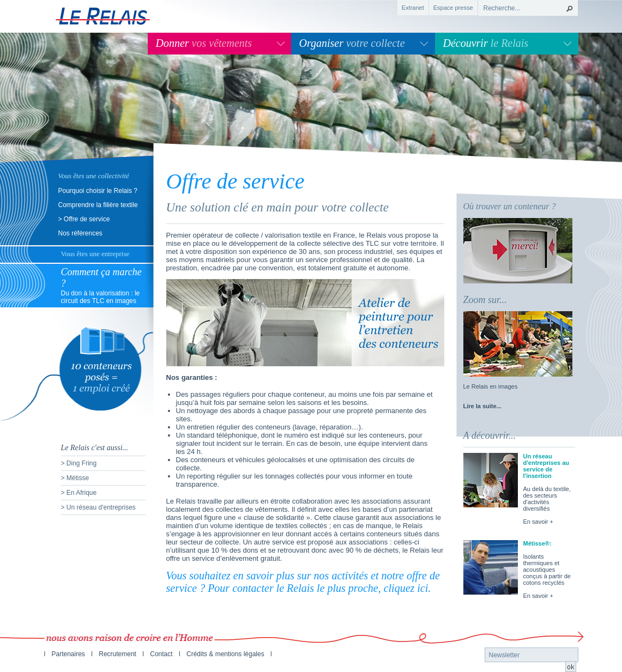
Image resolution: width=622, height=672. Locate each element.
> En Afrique (79, 493)
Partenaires (68, 654)
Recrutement (117, 654)
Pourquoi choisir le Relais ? (98, 191)
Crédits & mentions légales (225, 654)
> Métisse (75, 478)
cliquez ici (406, 588)
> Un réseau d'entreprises (98, 507)
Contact (161, 654)
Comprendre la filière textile (98, 205)
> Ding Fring (79, 463)
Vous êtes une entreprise (95, 254)
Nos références (80, 233)
